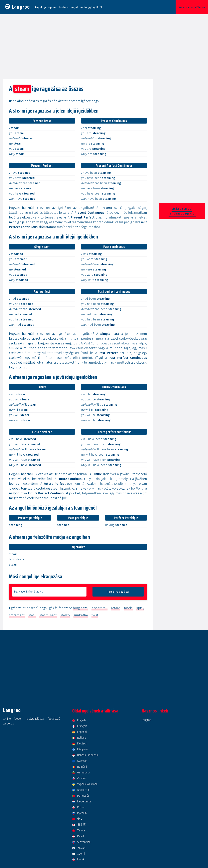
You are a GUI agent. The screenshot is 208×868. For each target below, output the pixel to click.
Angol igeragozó (45, 7)
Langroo (147, 719)
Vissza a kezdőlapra (192, 7)
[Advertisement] (104, 45)
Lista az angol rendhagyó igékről (81, 7)
